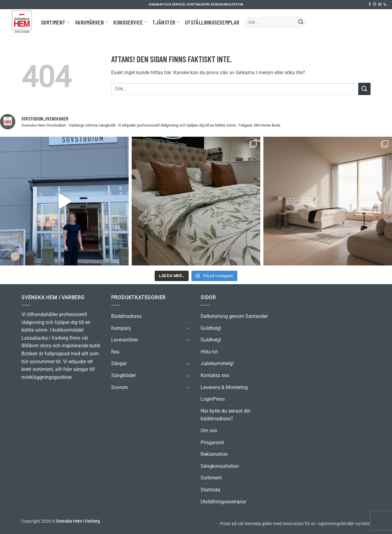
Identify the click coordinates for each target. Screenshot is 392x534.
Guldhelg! (211, 328)
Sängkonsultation (220, 466)
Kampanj (121, 328)
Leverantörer (125, 340)
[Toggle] (188, 328)
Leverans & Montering (224, 387)
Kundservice (130, 22)
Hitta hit (209, 352)
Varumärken (91, 22)
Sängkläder (123, 375)
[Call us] (385, 4)
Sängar (119, 363)
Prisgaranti (212, 442)
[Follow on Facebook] (370, 4)
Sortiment (55, 22)
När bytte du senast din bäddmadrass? (226, 415)
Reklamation (214, 454)
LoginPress (213, 399)
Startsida (210, 490)
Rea (115, 352)
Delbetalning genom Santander (234, 316)
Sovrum (120, 387)
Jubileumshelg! (217, 363)
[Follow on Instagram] (375, 4)
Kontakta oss (215, 375)
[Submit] (301, 22)
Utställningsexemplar (212, 22)
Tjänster (166, 22)
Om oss (209, 431)
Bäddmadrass (126, 316)
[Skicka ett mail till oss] (380, 4)
